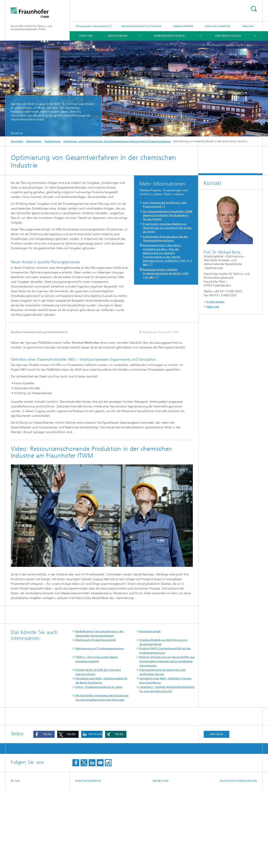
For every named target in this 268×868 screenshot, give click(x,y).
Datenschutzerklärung (238, 859)
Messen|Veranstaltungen (141, 26)
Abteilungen (118, 36)
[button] (44, 813)
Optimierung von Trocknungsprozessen (100, 727)
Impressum (160, 859)
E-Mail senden (216, 302)
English (248, 26)
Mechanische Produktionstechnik (96, 718)
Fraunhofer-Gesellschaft (93, 26)
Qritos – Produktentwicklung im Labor (99, 765)
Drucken (217, 812)
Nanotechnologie (150, 710)
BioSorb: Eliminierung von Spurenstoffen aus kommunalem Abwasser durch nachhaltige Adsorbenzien (167, 740)
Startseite (17, 141)
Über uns (86, 36)
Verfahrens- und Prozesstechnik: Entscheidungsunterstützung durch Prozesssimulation (117, 141)
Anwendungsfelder (169, 36)
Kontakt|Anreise (218, 26)
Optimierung (52, 141)
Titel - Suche (254, 9)
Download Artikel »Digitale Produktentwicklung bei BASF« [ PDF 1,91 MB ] (166, 273)
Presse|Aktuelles (228, 36)
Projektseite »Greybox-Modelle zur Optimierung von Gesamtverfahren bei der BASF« (167, 228)
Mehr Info (213, 307)
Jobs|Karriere (183, 26)
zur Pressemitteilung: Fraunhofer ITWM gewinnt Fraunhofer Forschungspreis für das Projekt (168, 215)
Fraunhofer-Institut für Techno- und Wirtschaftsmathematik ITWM (31, 28)
